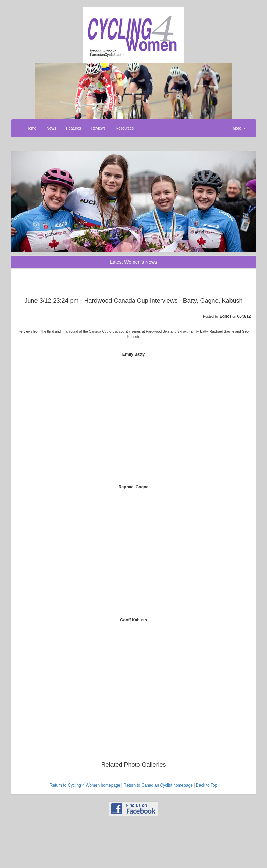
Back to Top (207, 785)
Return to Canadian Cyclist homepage (158, 785)
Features (73, 128)
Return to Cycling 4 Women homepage (85, 785)
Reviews (99, 128)
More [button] (239, 128)
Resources (125, 128)
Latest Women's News (133, 262)
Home (32, 128)
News (51, 128)
